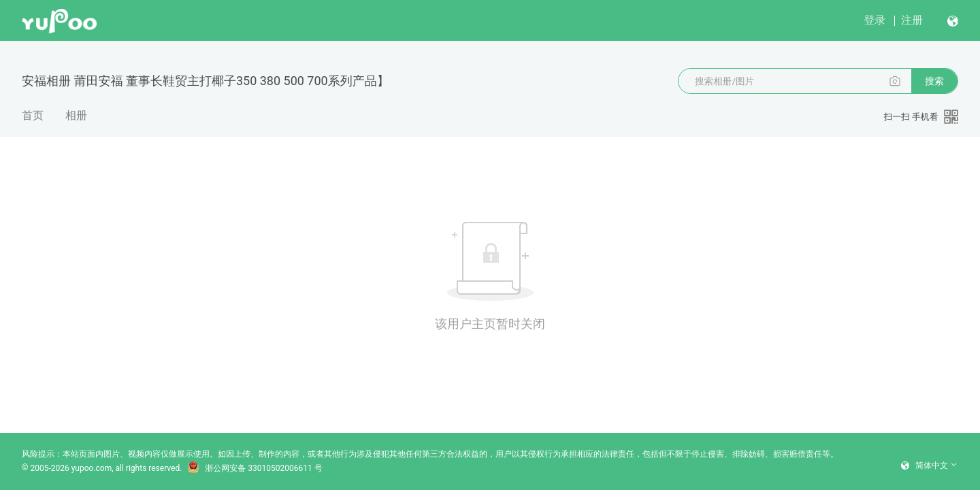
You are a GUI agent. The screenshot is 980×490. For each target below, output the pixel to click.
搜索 (934, 81)
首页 (33, 115)
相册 (76, 115)
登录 (875, 20)
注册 (912, 20)
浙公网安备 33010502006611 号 (255, 468)
